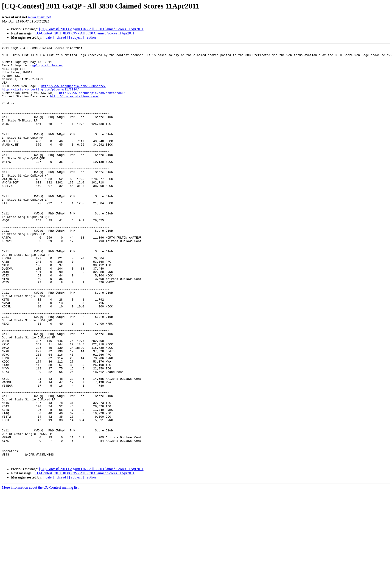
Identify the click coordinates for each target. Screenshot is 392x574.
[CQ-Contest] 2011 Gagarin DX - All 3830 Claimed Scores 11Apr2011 (91, 29)
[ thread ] (61, 37)
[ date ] (49, 37)
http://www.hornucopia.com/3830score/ (74, 94)
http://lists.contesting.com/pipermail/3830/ (40, 98)
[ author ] (92, 37)
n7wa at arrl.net (39, 17)
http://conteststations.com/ (74, 107)
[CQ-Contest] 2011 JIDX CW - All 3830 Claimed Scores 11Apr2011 (84, 33)
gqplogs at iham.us (47, 69)
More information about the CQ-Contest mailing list (40, 570)
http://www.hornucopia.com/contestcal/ (92, 102)
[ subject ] (76, 37)
